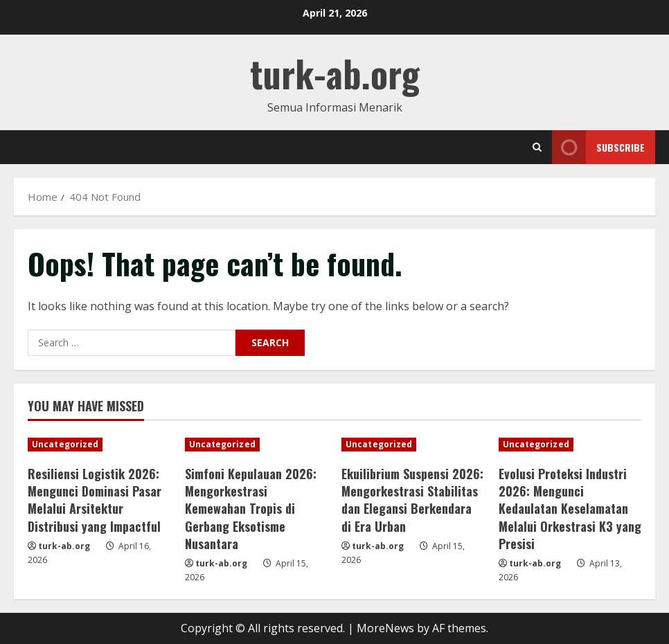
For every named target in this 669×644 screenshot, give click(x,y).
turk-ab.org (335, 73)
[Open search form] (537, 147)
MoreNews (385, 628)
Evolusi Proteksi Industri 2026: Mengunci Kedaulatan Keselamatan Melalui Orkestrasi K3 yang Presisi (570, 509)
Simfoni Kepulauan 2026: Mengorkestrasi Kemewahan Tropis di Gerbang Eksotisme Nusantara (251, 509)
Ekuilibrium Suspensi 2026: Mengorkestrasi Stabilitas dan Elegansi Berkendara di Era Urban (412, 500)
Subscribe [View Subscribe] (598, 147)
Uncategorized (65, 444)
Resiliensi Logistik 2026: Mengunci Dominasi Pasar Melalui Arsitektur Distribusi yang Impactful (95, 500)
